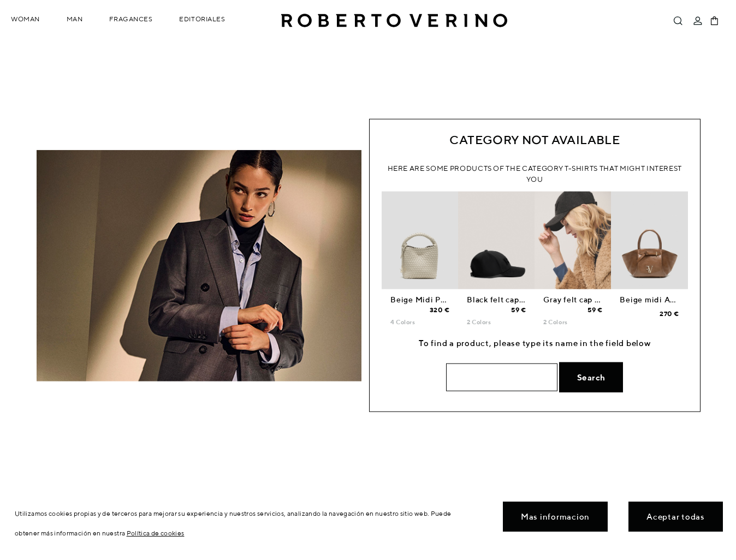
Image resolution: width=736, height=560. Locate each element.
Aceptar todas (676, 517)
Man (75, 19)
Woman (25, 19)
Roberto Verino (394, 21)
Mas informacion (555, 517)
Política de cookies (156, 533)
